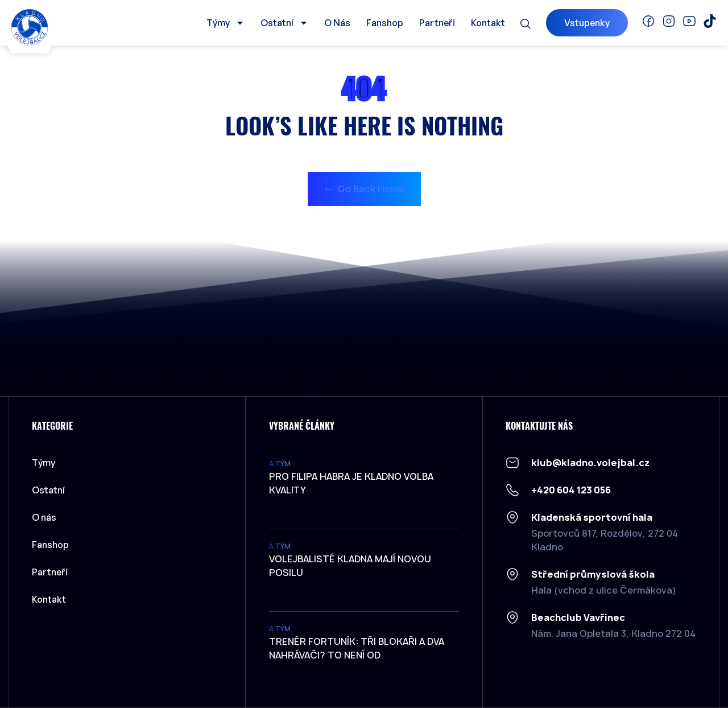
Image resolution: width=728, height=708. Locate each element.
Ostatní (284, 23)
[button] (526, 24)
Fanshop (385, 23)
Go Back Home (364, 189)
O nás (337, 23)
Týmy (226, 23)
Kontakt (488, 23)
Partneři (437, 23)
